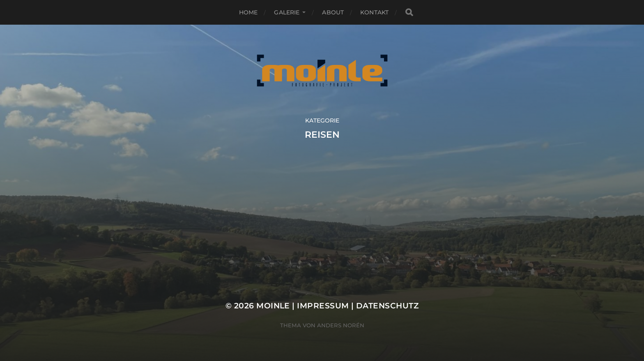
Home (248, 12)
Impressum (323, 306)
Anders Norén (341, 325)
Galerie (287, 12)
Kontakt (374, 12)
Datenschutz (387, 306)
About (333, 12)
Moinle (273, 306)
